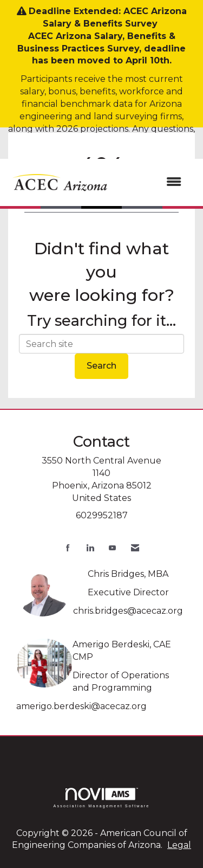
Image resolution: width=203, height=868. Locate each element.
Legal (179, 845)
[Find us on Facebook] (68, 548)
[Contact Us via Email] (135, 548)
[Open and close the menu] (152, 182)
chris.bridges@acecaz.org (128, 611)
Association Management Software (101, 798)
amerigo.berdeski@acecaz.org (81, 706)
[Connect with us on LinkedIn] (90, 548)
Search (101, 366)
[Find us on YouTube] (112, 548)
